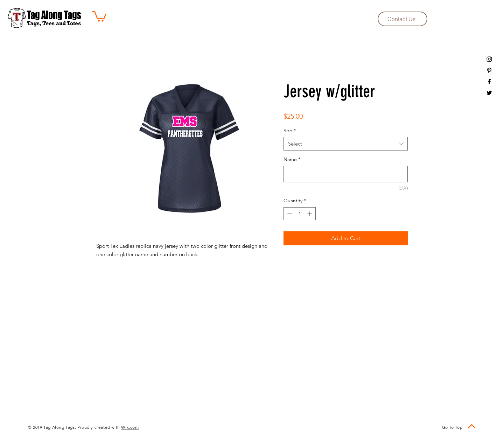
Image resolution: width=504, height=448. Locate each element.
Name (292, 159)
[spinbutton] (300, 214)
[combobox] (346, 144)
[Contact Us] (402, 19)
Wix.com (130, 427)
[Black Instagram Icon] (489, 59)
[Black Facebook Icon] (489, 82)
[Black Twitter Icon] (489, 93)
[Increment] (310, 214)
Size (290, 131)
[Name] (346, 174)
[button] (99, 16)
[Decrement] (289, 214)
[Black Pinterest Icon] (489, 70)
